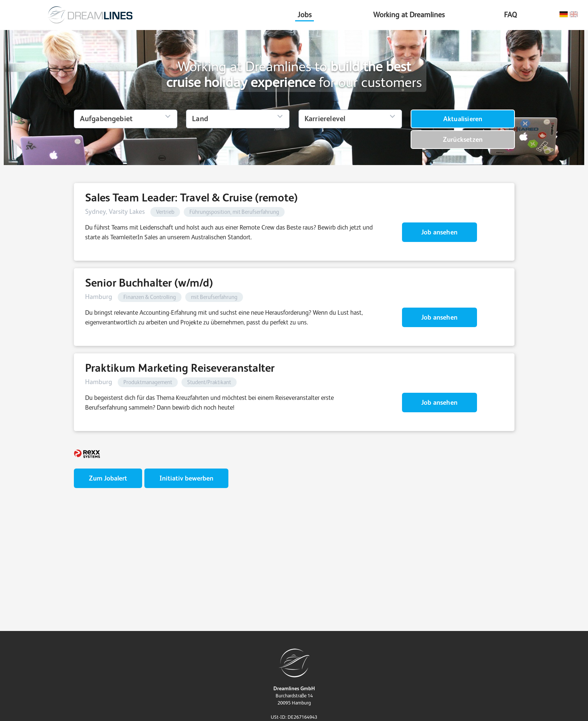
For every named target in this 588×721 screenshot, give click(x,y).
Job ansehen (439, 232)
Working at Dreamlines (409, 15)
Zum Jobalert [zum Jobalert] (108, 478)
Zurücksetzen (463, 139)
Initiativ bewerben (186, 478)
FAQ (510, 15)
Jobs (304, 15)
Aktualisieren (463, 119)
